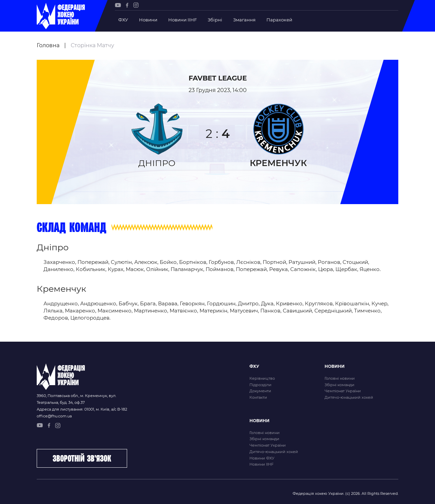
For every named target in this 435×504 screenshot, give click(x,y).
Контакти (258, 397)
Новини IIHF (182, 20)
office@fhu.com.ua (54, 416)
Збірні (215, 20)
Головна (48, 45)
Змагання (244, 20)
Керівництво (262, 378)
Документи (260, 391)
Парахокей (279, 20)
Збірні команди (340, 385)
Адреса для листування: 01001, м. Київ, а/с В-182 (82, 409)
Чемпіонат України (343, 391)
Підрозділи (260, 385)
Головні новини (340, 378)
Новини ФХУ (262, 458)
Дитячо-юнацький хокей (349, 397)
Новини (148, 20)
